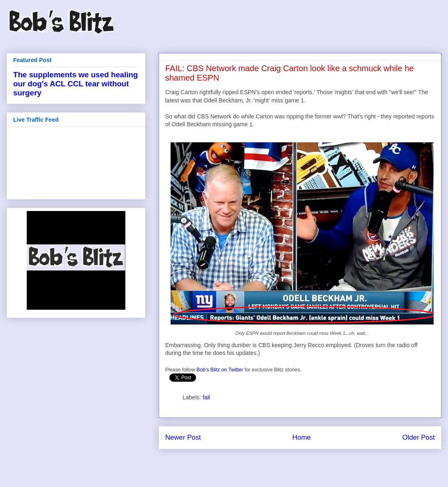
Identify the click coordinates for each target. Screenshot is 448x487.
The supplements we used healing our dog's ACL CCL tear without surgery (75, 84)
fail (206, 397)
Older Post (419, 437)
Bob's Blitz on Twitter (220, 370)
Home (301, 437)
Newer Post (183, 437)
